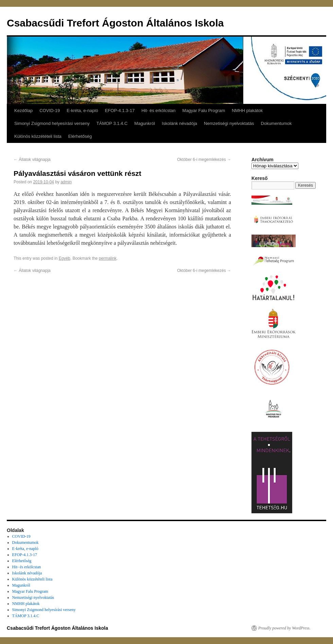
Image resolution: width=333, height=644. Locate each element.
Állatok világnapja (32, 160)
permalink (108, 258)
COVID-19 (50, 111)
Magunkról (145, 123)
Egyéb (65, 258)
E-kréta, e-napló (82, 111)
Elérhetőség (80, 136)
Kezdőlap (23, 111)
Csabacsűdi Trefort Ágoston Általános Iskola (115, 23)
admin (66, 182)
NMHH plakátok (247, 111)
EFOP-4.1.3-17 (120, 111)
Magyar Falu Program (204, 111)
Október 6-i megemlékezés (204, 160)
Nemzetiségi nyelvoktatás (229, 123)
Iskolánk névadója (179, 123)
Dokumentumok (276, 123)
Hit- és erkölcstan (158, 111)
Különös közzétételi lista (38, 136)
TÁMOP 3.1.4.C (112, 123)
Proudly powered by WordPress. (284, 628)
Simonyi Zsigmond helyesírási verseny (52, 123)
